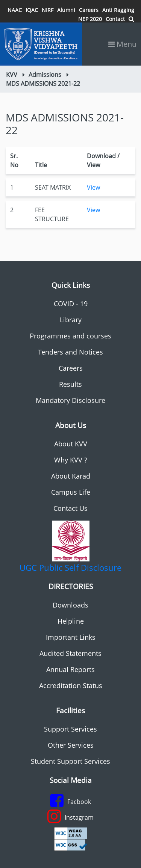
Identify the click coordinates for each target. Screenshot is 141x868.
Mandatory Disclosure (70, 400)
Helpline (71, 621)
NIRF (48, 10)
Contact (115, 19)
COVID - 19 (71, 304)
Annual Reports (70, 669)
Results (70, 384)
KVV (12, 75)
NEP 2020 (90, 19)
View (93, 187)
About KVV (71, 444)
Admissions (45, 75)
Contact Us (70, 508)
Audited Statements (70, 653)
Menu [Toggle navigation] (122, 44)
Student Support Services (70, 761)
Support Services (70, 729)
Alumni (66, 10)
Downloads (70, 605)
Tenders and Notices (70, 352)
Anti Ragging (118, 10)
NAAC (15, 10)
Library (71, 320)
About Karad (71, 476)
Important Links (71, 637)
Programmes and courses (70, 336)
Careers (89, 10)
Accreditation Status (71, 685)
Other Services (71, 745)
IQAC (32, 10)
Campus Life (71, 492)
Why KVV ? (71, 460)
